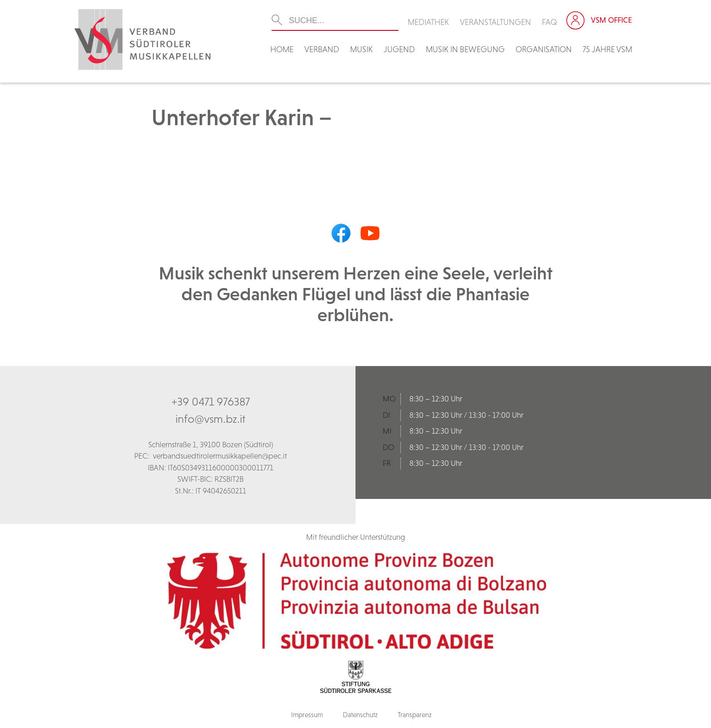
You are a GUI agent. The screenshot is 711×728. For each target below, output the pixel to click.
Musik (361, 49)
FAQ (550, 22)
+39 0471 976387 (211, 401)
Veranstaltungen (495, 22)
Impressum (307, 715)
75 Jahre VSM (607, 49)
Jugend (399, 49)
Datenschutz (360, 715)
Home (282, 49)
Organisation (544, 49)
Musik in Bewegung (465, 49)
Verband (322, 49)
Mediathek (428, 22)
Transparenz (415, 715)
